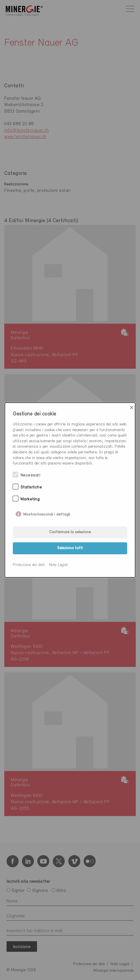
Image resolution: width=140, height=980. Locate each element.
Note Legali (59, 565)
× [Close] (132, 408)
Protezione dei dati (29, 565)
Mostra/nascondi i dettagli (47, 513)
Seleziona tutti (70, 548)
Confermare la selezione (70, 532)
